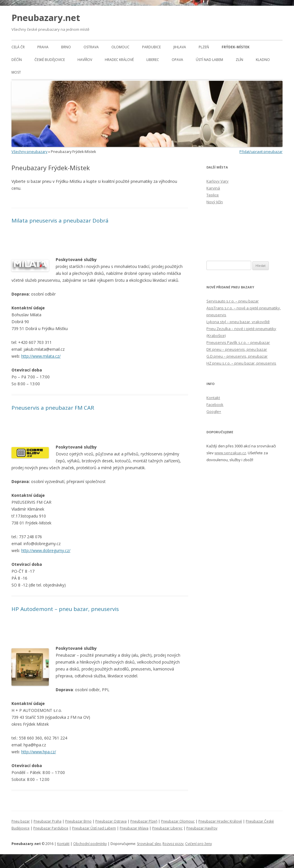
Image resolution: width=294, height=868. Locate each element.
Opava (177, 60)
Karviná (213, 188)
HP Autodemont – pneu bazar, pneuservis (65, 609)
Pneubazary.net (46, 18)
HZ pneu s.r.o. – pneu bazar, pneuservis (241, 363)
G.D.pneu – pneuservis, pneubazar (237, 356)
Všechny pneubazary (29, 152)
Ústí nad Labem (209, 60)
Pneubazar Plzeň (144, 821)
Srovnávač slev (149, 844)
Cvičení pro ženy (199, 844)
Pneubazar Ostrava (111, 821)
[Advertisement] (79, 201)
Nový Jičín (215, 202)
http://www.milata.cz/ (41, 356)
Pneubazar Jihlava (134, 828)
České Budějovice (50, 60)
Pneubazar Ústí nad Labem (94, 828)
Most (16, 72)
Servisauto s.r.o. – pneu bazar (233, 301)
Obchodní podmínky (90, 844)
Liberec (153, 60)
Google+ (214, 411)
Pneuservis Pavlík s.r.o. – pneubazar (238, 342)
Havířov (85, 60)
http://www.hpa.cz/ (39, 752)
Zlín (239, 60)
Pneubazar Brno (78, 821)
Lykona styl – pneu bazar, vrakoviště (238, 322)
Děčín (17, 60)
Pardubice (151, 47)
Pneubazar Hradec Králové (220, 821)
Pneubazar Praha (48, 821)
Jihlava (180, 47)
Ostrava (91, 47)
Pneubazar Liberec (167, 828)
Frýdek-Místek (236, 47)
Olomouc (120, 47)
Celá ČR (18, 47)
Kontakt (213, 398)
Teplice (213, 195)
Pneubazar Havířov (202, 828)
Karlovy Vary (217, 181)
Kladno (263, 60)
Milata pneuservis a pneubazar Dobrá (60, 221)
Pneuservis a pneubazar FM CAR (53, 408)
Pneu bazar (21, 821)
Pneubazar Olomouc (178, 821)
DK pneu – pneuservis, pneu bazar (237, 349)
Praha (43, 47)
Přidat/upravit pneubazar (261, 152)
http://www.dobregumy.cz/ (46, 550)
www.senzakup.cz (230, 453)
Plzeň (204, 47)
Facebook (215, 405)
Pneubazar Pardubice (51, 828)
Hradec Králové (119, 60)
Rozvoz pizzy (173, 844)
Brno (66, 47)
